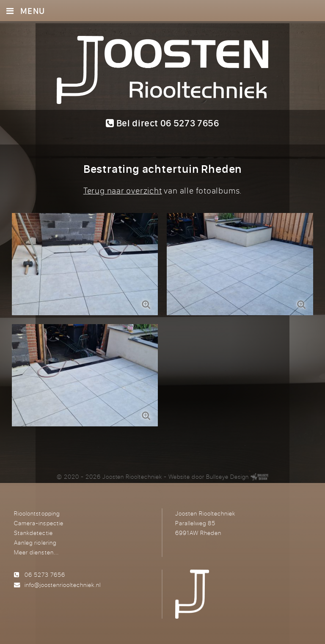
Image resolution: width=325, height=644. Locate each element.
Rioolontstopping (37, 513)
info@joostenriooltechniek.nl (63, 585)
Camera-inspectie (39, 523)
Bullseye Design (227, 476)
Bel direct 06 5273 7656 (162, 123)
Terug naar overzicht (123, 190)
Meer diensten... (36, 552)
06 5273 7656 (45, 574)
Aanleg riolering (35, 542)
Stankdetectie (33, 533)
